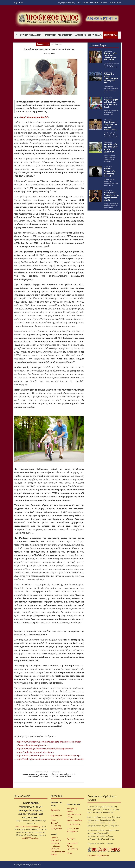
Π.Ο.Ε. (53, 820)
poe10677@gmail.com (31, 838)
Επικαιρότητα (110, 35)
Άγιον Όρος (81, 35)
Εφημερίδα (55, 810)
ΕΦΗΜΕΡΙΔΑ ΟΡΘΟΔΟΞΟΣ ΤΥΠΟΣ (95, 3)
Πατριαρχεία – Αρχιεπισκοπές (58, 35)
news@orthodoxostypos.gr (98, 856)
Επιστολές (55, 849)
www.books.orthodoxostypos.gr (28, 826)
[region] (102, 18)
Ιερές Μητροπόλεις (75, 820)
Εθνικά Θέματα (95, 35)
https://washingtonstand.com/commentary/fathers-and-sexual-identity (50, 759)
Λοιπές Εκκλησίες (74, 824)
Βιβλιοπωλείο (56, 816)
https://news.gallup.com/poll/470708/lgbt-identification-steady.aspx (49, 756)
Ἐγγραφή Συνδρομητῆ (66, 3)
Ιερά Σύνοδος (72, 849)
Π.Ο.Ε (79, 3)
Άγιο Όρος (71, 839)
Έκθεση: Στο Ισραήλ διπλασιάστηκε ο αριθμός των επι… (111, 79)
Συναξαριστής (56, 829)
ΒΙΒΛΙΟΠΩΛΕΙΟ (115, 3)
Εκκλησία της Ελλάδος (30, 35)
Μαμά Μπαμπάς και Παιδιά (34, 117)
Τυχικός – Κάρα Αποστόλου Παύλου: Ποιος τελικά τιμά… (110, 56)
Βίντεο (70, 853)
